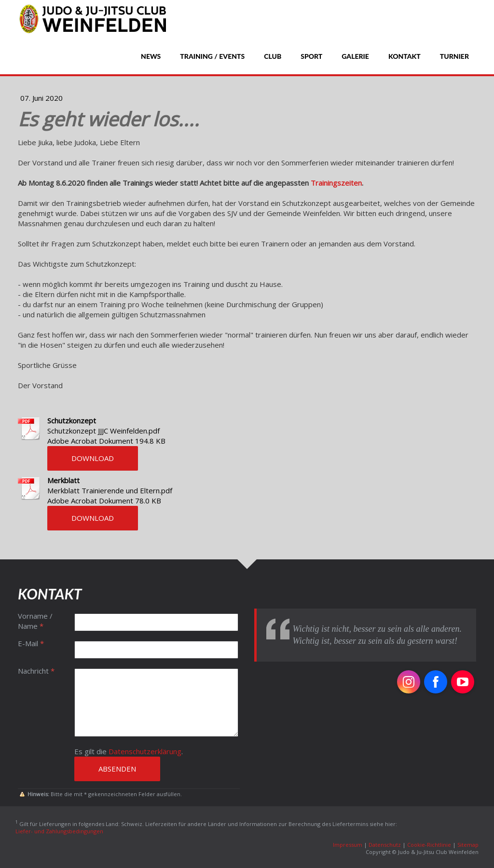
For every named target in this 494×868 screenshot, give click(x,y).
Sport (311, 56)
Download (93, 458)
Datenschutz (385, 845)
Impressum (348, 845)
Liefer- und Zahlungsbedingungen (59, 831)
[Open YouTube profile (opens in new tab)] (463, 682)
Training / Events (212, 56)
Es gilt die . (129, 751)
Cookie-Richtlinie (429, 845)
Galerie (355, 56)
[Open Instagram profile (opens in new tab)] (409, 682)
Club (273, 56)
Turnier (454, 56)
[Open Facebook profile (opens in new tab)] (436, 682)
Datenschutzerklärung (145, 751)
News (151, 56)
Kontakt (405, 56)
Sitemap (468, 845)
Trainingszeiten (336, 183)
